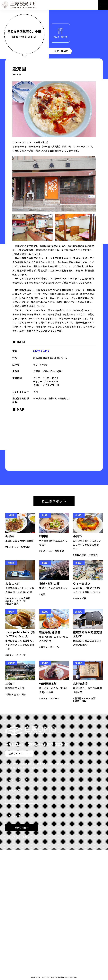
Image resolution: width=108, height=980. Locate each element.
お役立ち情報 (16, 790)
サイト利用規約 (17, 809)
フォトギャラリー (18, 800)
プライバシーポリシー (20, 837)
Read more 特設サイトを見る (25, 954)
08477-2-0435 (41, 351)
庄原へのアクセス (18, 779)
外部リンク (14, 816)
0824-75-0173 (17, 768)
